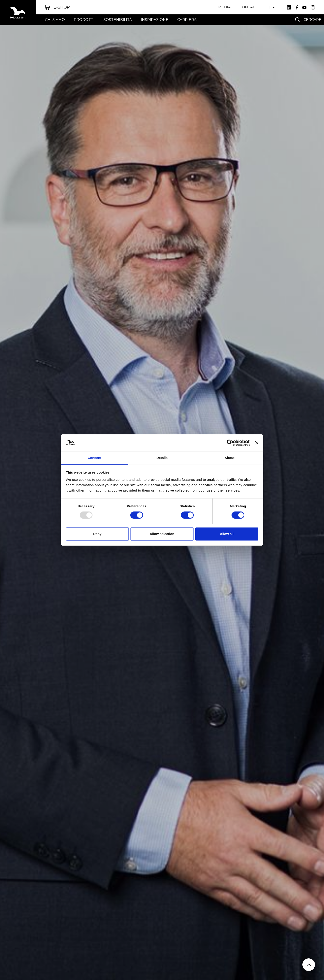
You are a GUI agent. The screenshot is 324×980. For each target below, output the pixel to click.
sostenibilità (118, 20)
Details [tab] (162, 458)
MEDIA (224, 7)
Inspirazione (155, 20)
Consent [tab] (95, 458)
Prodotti (84, 20)
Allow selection (162, 534)
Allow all (227, 534)
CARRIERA (187, 20)
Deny (97, 534)
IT (269, 7)
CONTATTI (249, 7)
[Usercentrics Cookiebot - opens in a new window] (230, 443)
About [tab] (229, 458)
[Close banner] (257, 443)
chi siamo (55, 20)
